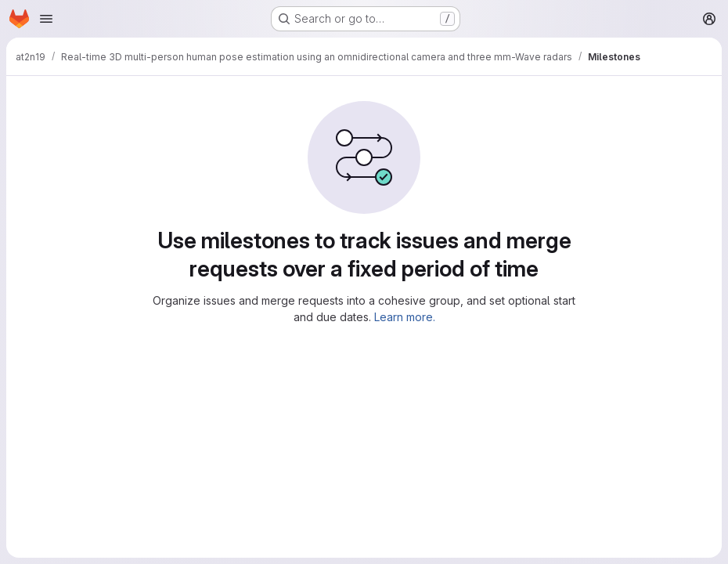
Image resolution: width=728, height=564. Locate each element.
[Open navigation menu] (46, 19)
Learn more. (405, 317)
